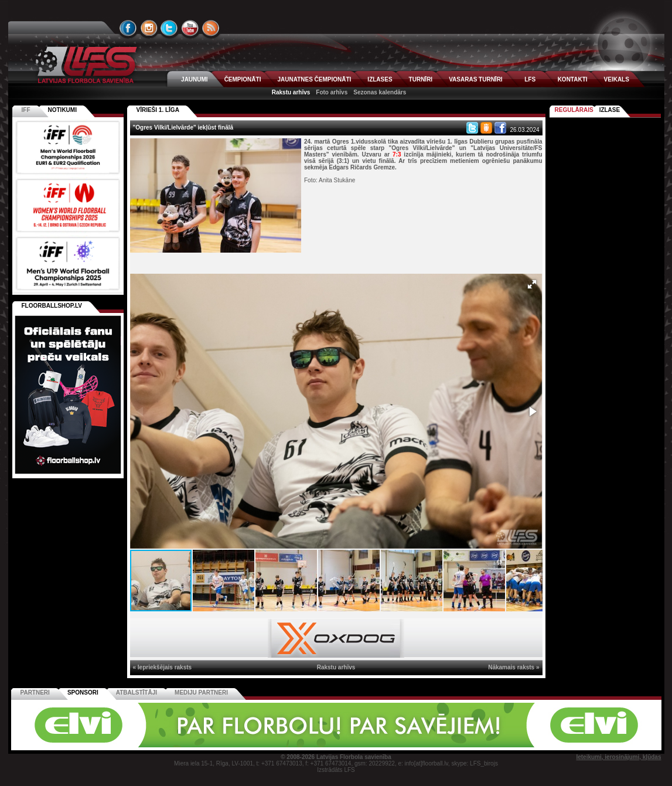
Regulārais (574, 110)
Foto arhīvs (332, 92)
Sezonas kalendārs (380, 92)
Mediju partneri (201, 693)
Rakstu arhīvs (291, 92)
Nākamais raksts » (514, 667)
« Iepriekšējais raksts (163, 667)
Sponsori (83, 693)
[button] (532, 284)
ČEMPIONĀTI (243, 79)
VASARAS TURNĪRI (475, 79)
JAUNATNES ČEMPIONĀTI (314, 79)
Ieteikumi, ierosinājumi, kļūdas (618, 757)
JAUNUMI (195, 79)
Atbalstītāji (137, 693)
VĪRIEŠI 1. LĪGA (158, 110)
